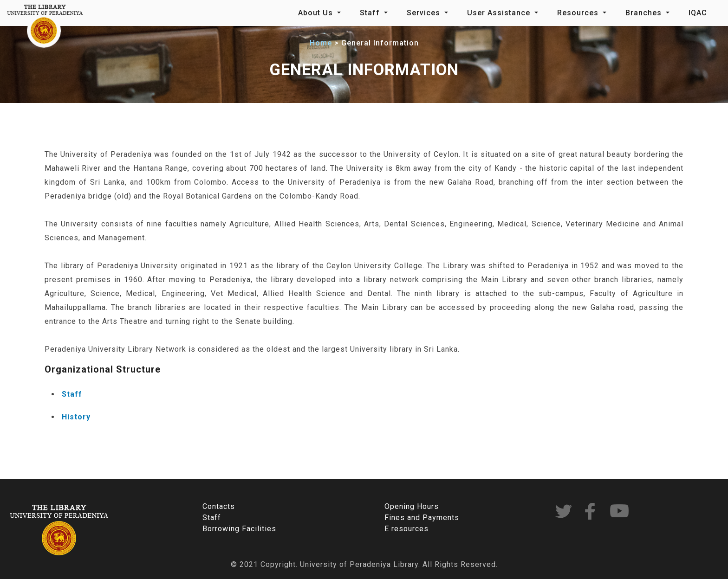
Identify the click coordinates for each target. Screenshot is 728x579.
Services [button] (425, 13)
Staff (72, 394)
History (76, 417)
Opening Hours (412, 506)
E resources (406, 529)
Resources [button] (579, 13)
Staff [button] (371, 13)
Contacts (219, 506)
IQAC (698, 13)
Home (321, 43)
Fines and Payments (422, 518)
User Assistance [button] (500, 13)
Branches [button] (645, 13)
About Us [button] (317, 13)
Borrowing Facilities (239, 529)
